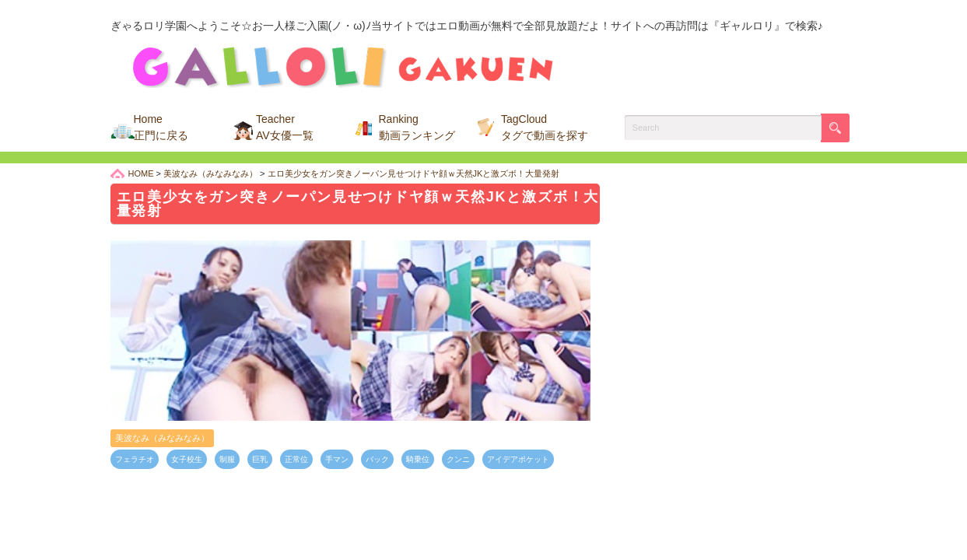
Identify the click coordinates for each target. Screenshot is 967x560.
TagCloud (545, 127)
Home (161, 127)
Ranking (417, 127)
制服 (227, 459)
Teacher (285, 127)
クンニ (458, 459)
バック (377, 459)
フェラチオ (135, 459)
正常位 (296, 459)
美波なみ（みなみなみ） (162, 438)
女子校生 (187, 459)
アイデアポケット (518, 459)
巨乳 (260, 459)
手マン (337, 459)
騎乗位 (418, 459)
